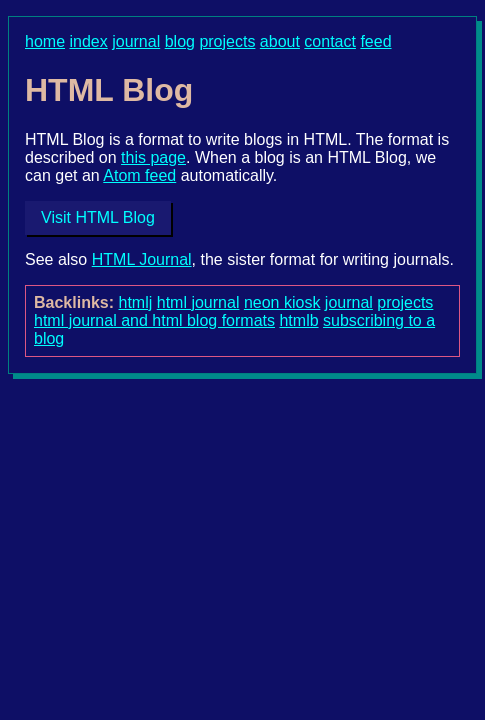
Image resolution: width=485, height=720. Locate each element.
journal (136, 41)
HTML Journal (142, 259)
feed (375, 41)
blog (180, 41)
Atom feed (139, 175)
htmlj (136, 302)
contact (330, 41)
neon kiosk (282, 302)
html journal (198, 302)
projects (227, 41)
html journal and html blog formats (154, 320)
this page (153, 157)
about (280, 41)
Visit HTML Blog (98, 217)
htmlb (298, 320)
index (88, 41)
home (45, 41)
